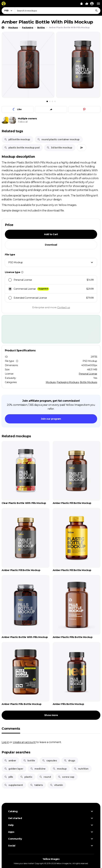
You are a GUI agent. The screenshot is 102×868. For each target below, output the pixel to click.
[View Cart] (82, 4)
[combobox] (58, 11)
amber (10, 761)
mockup (60, 769)
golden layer (14, 769)
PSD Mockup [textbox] (16, 262)
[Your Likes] (87, 4)
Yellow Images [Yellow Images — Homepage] (51, 859)
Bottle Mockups (88, 382)
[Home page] (3, 28)
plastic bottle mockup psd (22, 148)
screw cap (66, 777)
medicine (38, 769)
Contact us (64, 307)
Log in (5, 742)
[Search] (96, 11)
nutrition (81, 769)
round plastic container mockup (58, 139)
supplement (14, 785)
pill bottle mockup (17, 139)
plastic (26, 777)
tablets (36, 785)
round (45, 777)
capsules (50, 761)
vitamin (56, 785)
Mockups (51, 382)
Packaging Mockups (68, 382)
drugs (69, 761)
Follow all (23, 122)
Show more (51, 715)
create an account (24, 742)
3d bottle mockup (59, 148)
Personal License (88, 374)
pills (9, 777)
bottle (29, 761)
